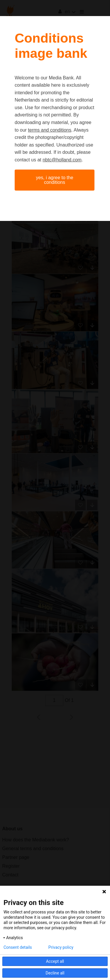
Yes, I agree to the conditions (54, 180)
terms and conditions (50, 130)
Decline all (55, 973)
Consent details (18, 947)
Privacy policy (61, 947)
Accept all (55, 961)
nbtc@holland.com (62, 160)
